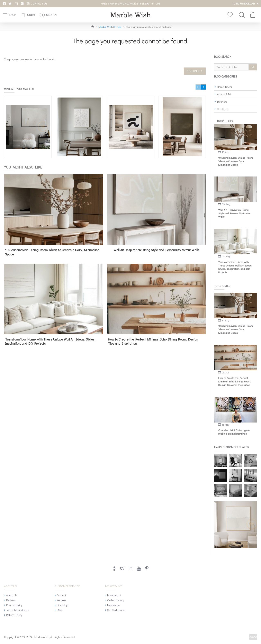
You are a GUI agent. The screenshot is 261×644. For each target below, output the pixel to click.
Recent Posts (225, 121)
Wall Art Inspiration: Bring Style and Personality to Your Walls (156, 250)
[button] (198, 87)
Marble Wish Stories (110, 27)
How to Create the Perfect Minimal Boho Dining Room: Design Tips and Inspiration (153, 341)
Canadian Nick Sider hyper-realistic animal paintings (234, 432)
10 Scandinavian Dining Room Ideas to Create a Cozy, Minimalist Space (52, 252)
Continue (193, 71)
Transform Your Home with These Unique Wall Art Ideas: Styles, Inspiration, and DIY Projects (50, 341)
